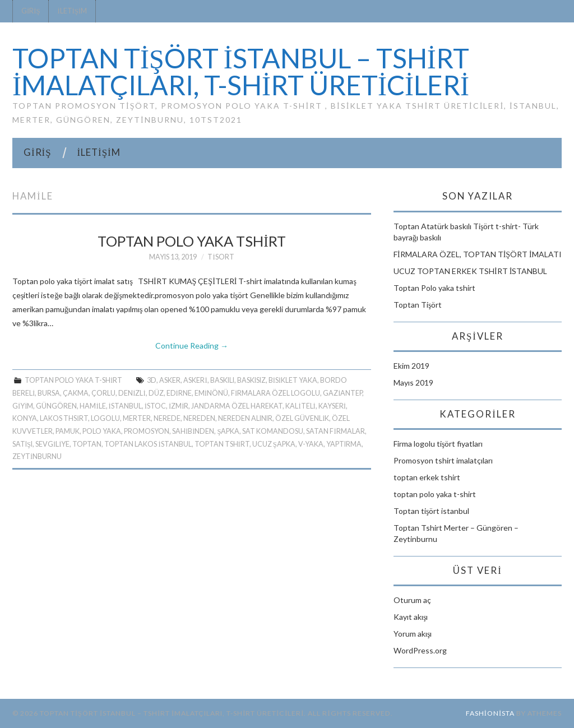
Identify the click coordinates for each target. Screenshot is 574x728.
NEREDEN (199, 418)
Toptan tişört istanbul (431, 511)
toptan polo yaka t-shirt (73, 380)
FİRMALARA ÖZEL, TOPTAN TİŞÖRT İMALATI (478, 254)
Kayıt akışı (411, 617)
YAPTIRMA (344, 444)
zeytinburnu (37, 456)
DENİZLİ (132, 393)
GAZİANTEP (342, 393)
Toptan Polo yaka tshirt (192, 241)
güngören (56, 406)
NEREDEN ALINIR (245, 418)
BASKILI (222, 380)
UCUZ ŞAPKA (274, 444)
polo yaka (102, 431)
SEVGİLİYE (52, 444)
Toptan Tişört (418, 305)
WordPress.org (420, 650)
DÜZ (156, 393)
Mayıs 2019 (413, 382)
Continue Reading (192, 346)
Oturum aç (412, 600)
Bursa (49, 393)
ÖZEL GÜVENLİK (302, 418)
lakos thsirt (64, 418)
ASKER (170, 380)
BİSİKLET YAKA (293, 380)
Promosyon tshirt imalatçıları (443, 460)
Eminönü (211, 393)
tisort (221, 257)
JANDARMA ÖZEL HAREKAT (237, 406)
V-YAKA (311, 444)
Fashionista (490, 713)
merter (137, 418)
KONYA (25, 418)
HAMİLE (92, 406)
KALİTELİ (300, 406)
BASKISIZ (251, 380)
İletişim (72, 11)
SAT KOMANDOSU (273, 431)
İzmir (179, 406)
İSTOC (155, 406)
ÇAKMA (76, 393)
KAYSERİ (332, 406)
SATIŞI (22, 444)
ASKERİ (195, 380)
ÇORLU (103, 393)
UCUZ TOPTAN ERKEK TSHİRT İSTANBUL (470, 271)
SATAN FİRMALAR (335, 431)
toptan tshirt (222, 444)
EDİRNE (179, 393)
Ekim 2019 (411, 366)
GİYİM (23, 406)
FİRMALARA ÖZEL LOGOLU (276, 393)
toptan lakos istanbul (148, 444)
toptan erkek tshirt (427, 477)
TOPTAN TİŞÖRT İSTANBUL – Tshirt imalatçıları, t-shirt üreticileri (241, 71)
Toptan (87, 444)
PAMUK (68, 431)
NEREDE (167, 418)
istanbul (125, 406)
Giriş (31, 11)
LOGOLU (105, 418)
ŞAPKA (228, 431)
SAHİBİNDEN (193, 431)
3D (152, 380)
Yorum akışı (413, 634)
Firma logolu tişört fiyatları (438, 444)
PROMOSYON (147, 431)
